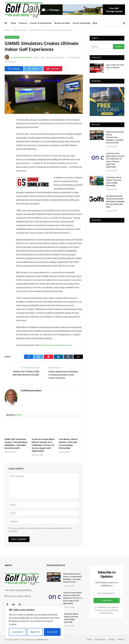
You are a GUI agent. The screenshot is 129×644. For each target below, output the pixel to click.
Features (23, 23)
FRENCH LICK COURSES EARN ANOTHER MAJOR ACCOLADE (26, 373)
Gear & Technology (81, 23)
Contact (112, 639)
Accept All (52, 632)
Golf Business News (22, 57)
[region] (35, 622)
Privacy (121, 639)
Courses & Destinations (41, 23)
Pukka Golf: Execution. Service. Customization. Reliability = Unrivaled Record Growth (16, 444)
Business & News (62, 23)
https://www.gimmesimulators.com (56, 345)
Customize (17, 632)
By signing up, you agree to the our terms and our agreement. (107, 610)
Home (14, 23)
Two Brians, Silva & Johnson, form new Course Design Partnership (68, 444)
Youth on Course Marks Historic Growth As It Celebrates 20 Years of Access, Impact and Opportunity (43, 445)
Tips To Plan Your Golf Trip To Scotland (115, 66)
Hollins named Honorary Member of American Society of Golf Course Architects (63, 375)
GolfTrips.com (42, 639)
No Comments (74, 57)
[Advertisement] (109, 243)
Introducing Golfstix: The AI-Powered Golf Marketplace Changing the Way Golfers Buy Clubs (115, 202)
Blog (95, 23)
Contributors (100, 639)
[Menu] (6, 23)
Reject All (35, 632)
